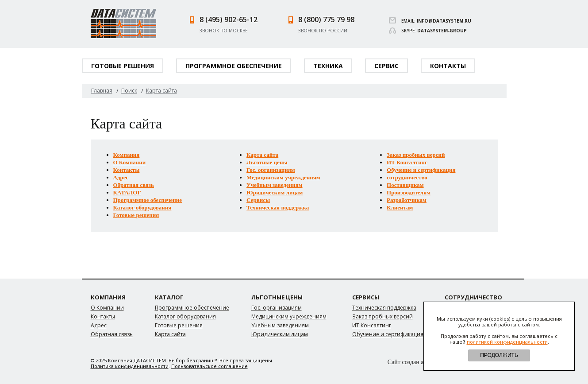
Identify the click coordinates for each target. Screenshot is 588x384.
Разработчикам (407, 200)
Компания (127, 155)
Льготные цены (267, 162)
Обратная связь (134, 185)
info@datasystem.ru (444, 21)
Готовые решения (123, 66)
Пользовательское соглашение (209, 366)
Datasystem (123, 23)
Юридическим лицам (275, 192)
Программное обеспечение (234, 66)
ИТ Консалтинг (407, 162)
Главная (102, 91)
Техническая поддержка (278, 208)
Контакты (448, 66)
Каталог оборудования (142, 208)
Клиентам (400, 208)
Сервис (386, 66)
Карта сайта (262, 155)
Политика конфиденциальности (130, 366)
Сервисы (258, 200)
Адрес (121, 177)
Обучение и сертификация (421, 170)
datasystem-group (442, 31)
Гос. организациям (271, 170)
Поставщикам (405, 185)
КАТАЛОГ (127, 192)
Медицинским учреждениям (283, 177)
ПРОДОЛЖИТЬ (499, 355)
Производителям (409, 192)
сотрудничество (407, 177)
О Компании (130, 162)
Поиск (129, 91)
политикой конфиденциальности (507, 342)
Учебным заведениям (274, 185)
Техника (328, 66)
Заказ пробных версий (416, 155)
